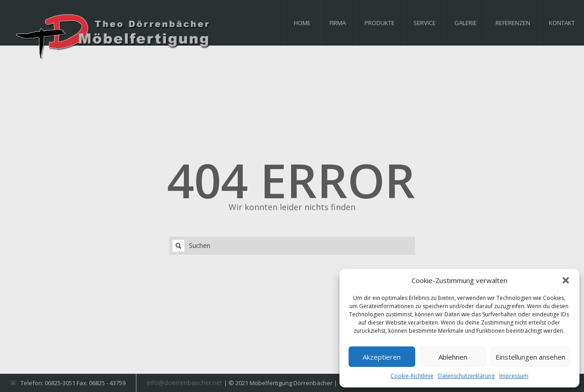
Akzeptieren (382, 357)
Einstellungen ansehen (530, 357)
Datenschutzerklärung (466, 376)
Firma (338, 23)
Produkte (380, 23)
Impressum (514, 376)
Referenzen (513, 23)
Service (425, 23)
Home (302, 23)
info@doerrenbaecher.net (185, 383)
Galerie (466, 23)
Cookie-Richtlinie (412, 376)
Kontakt (562, 23)
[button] (566, 280)
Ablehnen (453, 357)
